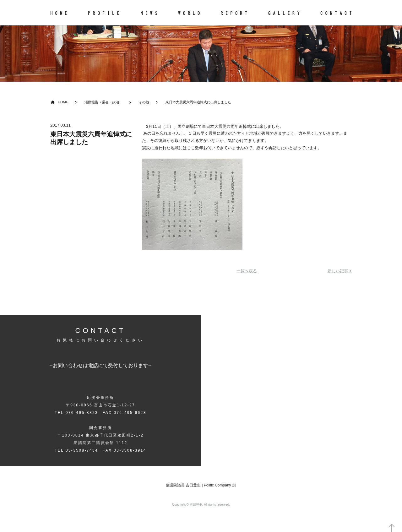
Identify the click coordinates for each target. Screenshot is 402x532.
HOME (63, 102)
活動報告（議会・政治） (103, 102)
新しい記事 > (340, 271)
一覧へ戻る (247, 271)
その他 (144, 102)
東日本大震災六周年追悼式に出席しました (198, 102)
